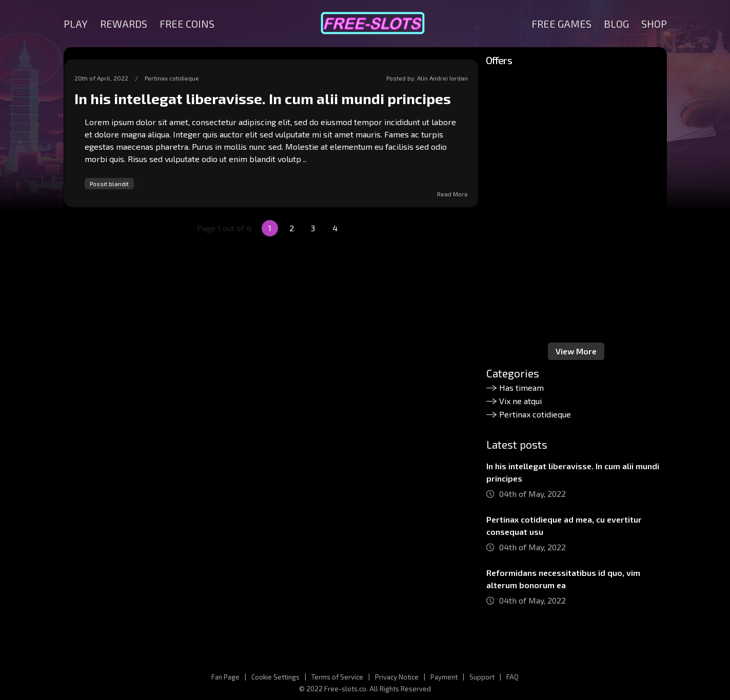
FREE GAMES (561, 24)
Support (482, 677)
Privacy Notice (397, 677)
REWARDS (124, 24)
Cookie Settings (275, 677)
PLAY (76, 24)
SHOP (654, 24)
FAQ (512, 677)
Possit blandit (109, 184)
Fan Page (225, 677)
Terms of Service (337, 677)
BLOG (616, 24)
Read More (452, 194)
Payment (444, 677)
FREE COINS (187, 24)
